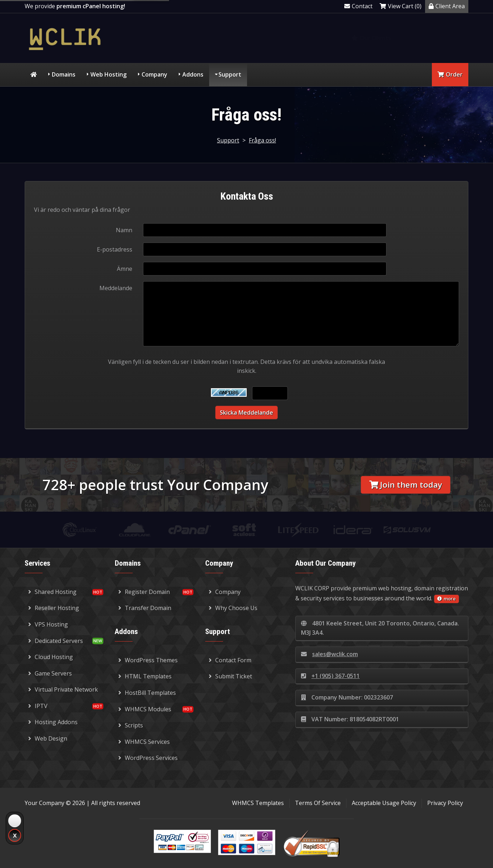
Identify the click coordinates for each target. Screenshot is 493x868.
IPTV (38, 706)
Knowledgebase (437, 38)
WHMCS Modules (145, 709)
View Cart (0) (401, 6)
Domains (64, 74)
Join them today (406, 485)
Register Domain (144, 592)
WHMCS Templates (258, 803)
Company (154, 74)
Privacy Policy (445, 803)
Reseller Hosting (54, 608)
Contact (358, 6)
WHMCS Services (144, 742)
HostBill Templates (147, 693)
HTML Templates (145, 676)
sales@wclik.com (329, 654)
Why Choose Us (233, 608)
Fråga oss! (262, 140)
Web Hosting (109, 74)
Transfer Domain (145, 608)
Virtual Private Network (63, 689)
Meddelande (116, 288)
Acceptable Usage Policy (384, 803)
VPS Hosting (48, 624)
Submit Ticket (230, 676)
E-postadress (115, 249)
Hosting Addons (53, 722)
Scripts (131, 725)
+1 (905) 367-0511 (330, 676)
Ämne (125, 269)
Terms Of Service (318, 803)
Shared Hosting (52, 592)
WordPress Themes (148, 660)
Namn (124, 230)
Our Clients (371, 38)
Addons (193, 74)
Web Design (48, 738)
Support (230, 74)
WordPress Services (148, 758)
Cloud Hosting (51, 657)
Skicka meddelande (246, 413)
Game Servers (50, 673)
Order (450, 74)
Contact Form (230, 660)
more (447, 599)
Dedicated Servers (56, 641)
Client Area (447, 6)
